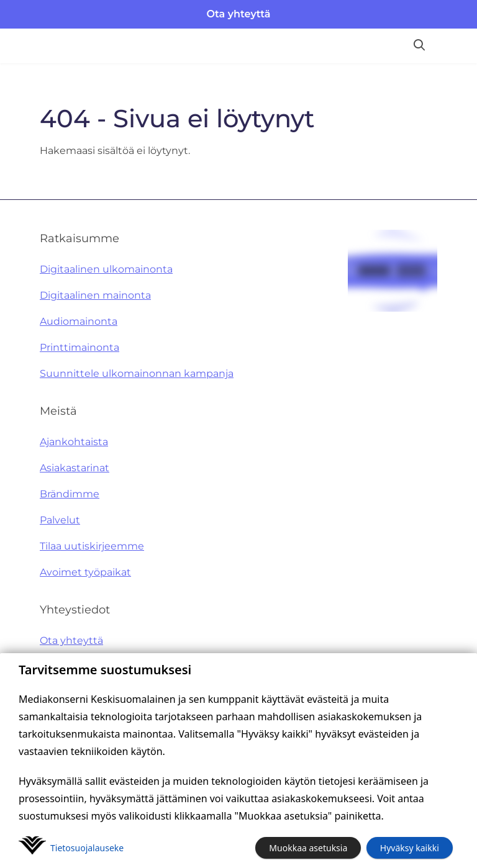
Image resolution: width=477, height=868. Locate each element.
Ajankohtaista (74, 442)
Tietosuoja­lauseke (87, 848)
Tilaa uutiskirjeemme (92, 546)
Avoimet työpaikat (85, 572)
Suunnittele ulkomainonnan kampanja (137, 373)
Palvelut (60, 520)
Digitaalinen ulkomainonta (106, 269)
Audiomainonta (79, 321)
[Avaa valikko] (456, 46)
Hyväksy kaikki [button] (410, 848)
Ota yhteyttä (239, 14)
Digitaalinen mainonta (95, 295)
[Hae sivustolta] (419, 46)
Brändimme (70, 494)
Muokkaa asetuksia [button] (308, 848)
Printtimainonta (79, 347)
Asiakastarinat (75, 468)
